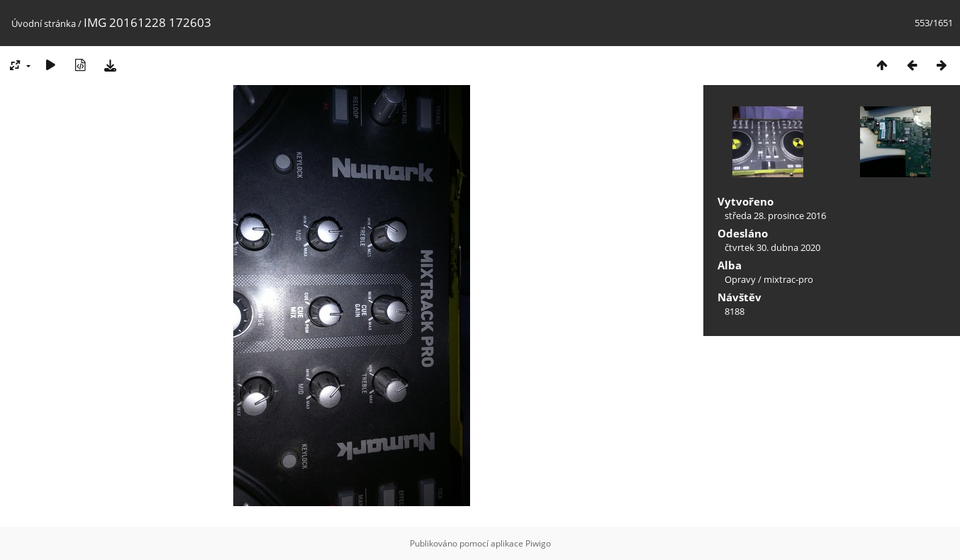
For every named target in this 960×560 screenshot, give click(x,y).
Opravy (740, 279)
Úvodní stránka (44, 23)
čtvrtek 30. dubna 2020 (772, 247)
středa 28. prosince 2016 (775, 215)
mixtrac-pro (788, 279)
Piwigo (538, 543)
